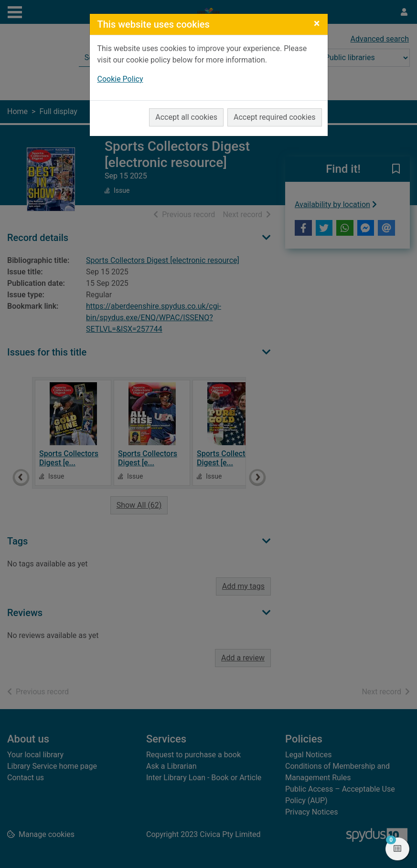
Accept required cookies (275, 117)
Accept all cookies (186, 117)
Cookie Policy (120, 79)
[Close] (317, 23)
